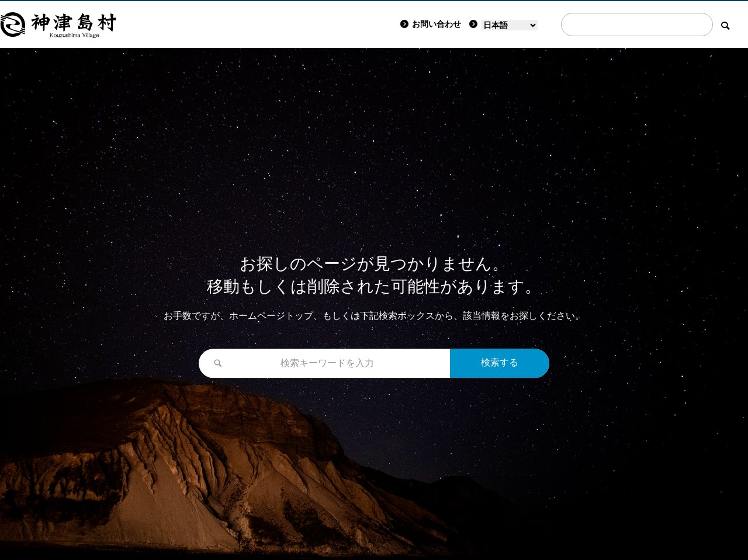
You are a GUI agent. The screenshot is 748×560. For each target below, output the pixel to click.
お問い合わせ (431, 24)
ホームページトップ (271, 316)
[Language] (509, 25)
